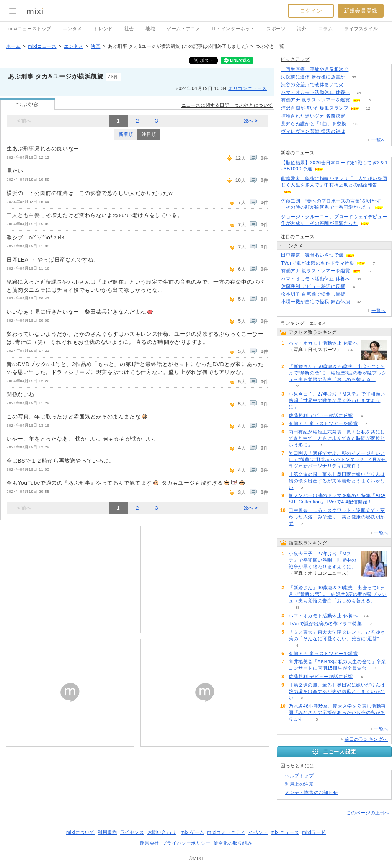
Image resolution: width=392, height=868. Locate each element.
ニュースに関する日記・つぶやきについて (227, 105)
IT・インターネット (233, 29)
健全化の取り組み (233, 843)
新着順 (126, 134)
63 (307, 407)
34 (359, 92)
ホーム (13, 46)
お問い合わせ (162, 832)
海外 (302, 29)
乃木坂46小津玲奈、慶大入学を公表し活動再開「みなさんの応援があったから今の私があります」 (337, 713)
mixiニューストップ (30, 29)
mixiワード (314, 832)
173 (353, 85)
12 (368, 108)
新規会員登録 (361, 11)
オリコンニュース (247, 88)
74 (357, 69)
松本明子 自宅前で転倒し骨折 (313, 294)
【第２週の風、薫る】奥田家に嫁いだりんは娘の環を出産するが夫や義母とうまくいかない (337, 481)
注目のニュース (297, 237)
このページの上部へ (368, 813)
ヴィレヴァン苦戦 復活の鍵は (313, 131)
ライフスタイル (361, 29)
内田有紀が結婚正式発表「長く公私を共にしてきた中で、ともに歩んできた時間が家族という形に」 (337, 438)
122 (354, 116)
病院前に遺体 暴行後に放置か (313, 77)
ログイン (311, 11)
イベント (258, 832)
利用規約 (107, 832)
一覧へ (379, 140)
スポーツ (276, 29)
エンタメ (72, 29)
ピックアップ (295, 59)
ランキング (293, 323)
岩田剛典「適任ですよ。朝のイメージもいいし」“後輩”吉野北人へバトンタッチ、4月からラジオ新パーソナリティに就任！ (338, 460)
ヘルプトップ (299, 776)
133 (354, 294)
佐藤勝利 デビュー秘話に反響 (313, 286)
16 (355, 124)
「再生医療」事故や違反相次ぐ (315, 69)
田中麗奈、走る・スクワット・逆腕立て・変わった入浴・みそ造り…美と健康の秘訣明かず (337, 517)
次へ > (251, 121)
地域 (150, 29)
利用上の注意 (299, 784)
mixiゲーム (193, 832)
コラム (326, 29)
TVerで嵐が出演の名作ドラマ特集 (318, 263)
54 (354, 132)
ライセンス (132, 832)
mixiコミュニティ (226, 832)
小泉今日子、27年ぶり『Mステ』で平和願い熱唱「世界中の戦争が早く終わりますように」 (337, 400)
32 (354, 77)
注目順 (149, 134)
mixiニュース (42, 46)
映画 (96, 46)
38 (297, 386)
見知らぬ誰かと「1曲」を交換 (314, 124)
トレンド (103, 29)
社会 (129, 29)
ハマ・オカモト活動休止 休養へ (315, 92)
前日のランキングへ (366, 739)
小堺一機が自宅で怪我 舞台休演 (315, 302)
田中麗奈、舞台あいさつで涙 (312, 255)
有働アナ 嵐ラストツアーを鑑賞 (315, 100)
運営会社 (149, 843)
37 (359, 302)
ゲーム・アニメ (183, 29)
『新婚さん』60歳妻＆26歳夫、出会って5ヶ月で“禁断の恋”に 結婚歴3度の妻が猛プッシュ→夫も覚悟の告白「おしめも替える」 (338, 373)
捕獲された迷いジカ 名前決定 (313, 116)
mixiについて (80, 832)
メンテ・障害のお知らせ (311, 793)
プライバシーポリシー (186, 843)
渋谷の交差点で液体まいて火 (312, 85)
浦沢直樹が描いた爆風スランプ (315, 108)
